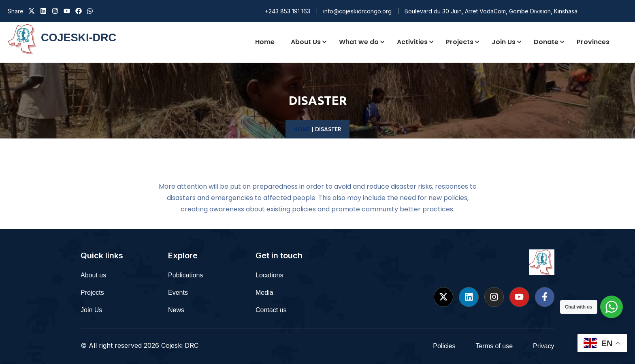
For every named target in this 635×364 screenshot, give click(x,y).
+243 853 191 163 (288, 11)
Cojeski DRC (180, 345)
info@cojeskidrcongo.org (357, 11)
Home (302, 129)
